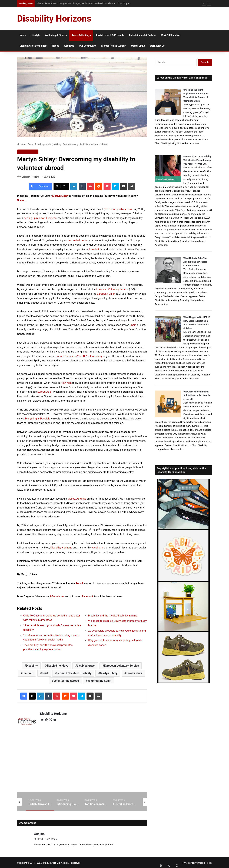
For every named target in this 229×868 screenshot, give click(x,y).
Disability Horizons (32, 177)
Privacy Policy (190, 862)
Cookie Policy (205, 862)
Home (22, 144)
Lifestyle (35, 35)
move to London (79, 240)
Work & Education (170, 35)
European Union (106, 294)
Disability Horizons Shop (33, 46)
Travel (79, 583)
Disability (32, 666)
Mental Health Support (114, 46)
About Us (69, 46)
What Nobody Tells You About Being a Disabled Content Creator (195, 262)
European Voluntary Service (112, 289)
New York (66, 383)
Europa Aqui (44, 392)
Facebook (88, 597)
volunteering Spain (99, 681)
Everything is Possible (37, 419)
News (23, 35)
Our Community (88, 46)
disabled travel (86, 666)
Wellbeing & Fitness (56, 35)
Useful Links (138, 46)
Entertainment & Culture (142, 35)
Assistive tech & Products (110, 35)
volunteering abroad (66, 681)
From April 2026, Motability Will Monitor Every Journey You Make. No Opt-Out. (197, 160)
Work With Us (157, 46)
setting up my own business (40, 218)
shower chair (134, 673)
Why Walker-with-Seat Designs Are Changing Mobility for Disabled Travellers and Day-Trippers (83, 3)
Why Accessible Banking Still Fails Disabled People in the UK (197, 395)
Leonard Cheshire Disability (74, 673)
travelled (94, 249)
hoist (45, 673)
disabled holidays (57, 666)
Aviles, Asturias (77, 499)
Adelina (39, 833)
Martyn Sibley (60, 196)
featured (28, 673)
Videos (55, 46)
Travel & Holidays (81, 35)
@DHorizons (57, 597)
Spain (21, 200)
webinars (97, 548)
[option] (40, 800)
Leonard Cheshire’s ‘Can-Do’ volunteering (78, 356)
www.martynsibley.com (118, 209)
